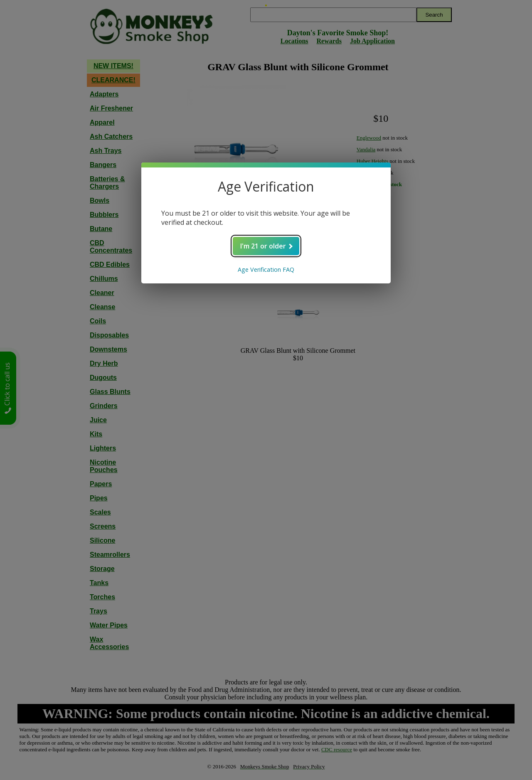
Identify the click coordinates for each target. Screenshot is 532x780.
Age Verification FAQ (266, 269)
